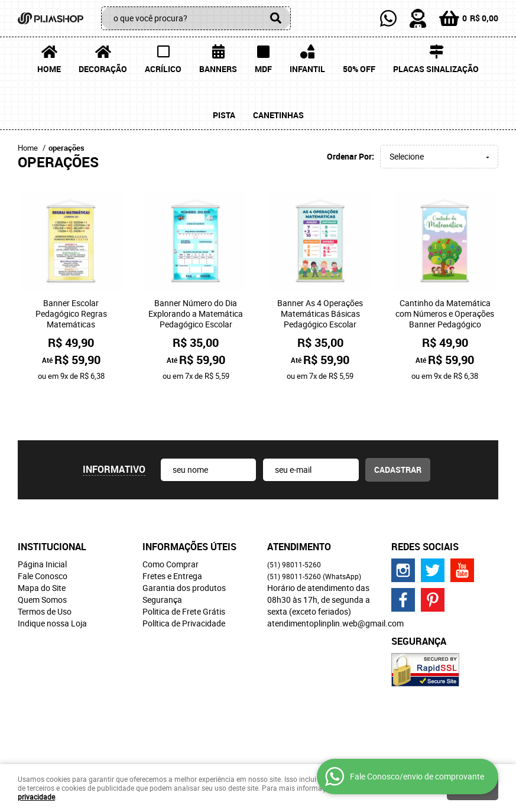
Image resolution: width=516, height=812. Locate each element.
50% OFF (359, 69)
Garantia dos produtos (184, 550)
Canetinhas (278, 115)
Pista (224, 115)
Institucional (52, 509)
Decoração (103, 69)
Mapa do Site (42, 550)
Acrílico (163, 69)
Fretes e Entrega (172, 538)
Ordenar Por (349, 156)
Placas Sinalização (436, 69)
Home (49, 69)
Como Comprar (171, 526)
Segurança (162, 562)
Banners (218, 69)
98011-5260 (294, 527)
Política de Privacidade (184, 585)
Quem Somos (42, 562)
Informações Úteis (189, 509)
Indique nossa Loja (52, 585)
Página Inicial (42, 526)
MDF (263, 69)
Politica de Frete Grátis (184, 574)
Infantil (307, 69)
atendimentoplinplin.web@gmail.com (335, 585)
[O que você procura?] (276, 18)
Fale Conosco (43, 538)
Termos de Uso (45, 574)
